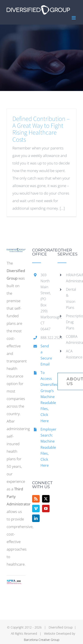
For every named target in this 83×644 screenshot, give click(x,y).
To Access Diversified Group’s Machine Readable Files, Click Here (46, 397)
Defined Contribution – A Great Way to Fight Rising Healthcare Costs (41, 129)
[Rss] (36, 499)
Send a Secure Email (46, 355)
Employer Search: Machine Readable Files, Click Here (46, 447)
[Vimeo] (36, 509)
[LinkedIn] (36, 518)
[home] (16, 252)
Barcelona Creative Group (42, 640)
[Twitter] (46, 499)
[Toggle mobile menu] (74, 18)
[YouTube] (46, 509)
